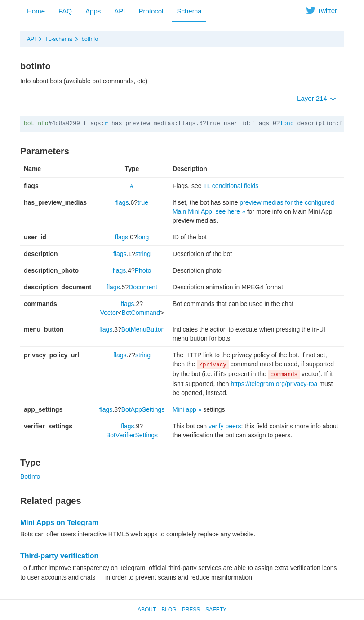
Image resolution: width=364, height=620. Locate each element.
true (143, 202)
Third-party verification (59, 556)
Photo (143, 270)
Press (191, 610)
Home (36, 11)
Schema (189, 11)
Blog (169, 610)
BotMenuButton (143, 329)
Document (143, 287)
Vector (109, 313)
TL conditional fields (231, 186)
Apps (93, 11)
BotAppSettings (143, 409)
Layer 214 (317, 98)
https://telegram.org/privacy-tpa (274, 384)
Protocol (151, 11)
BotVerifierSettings (132, 435)
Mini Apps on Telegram (59, 523)
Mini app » (187, 409)
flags (122, 202)
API (120, 11)
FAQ (65, 11)
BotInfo (30, 476)
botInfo (90, 39)
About (147, 610)
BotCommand (141, 313)
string (143, 254)
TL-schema (58, 39)
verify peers (225, 426)
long (287, 124)
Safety (216, 610)
